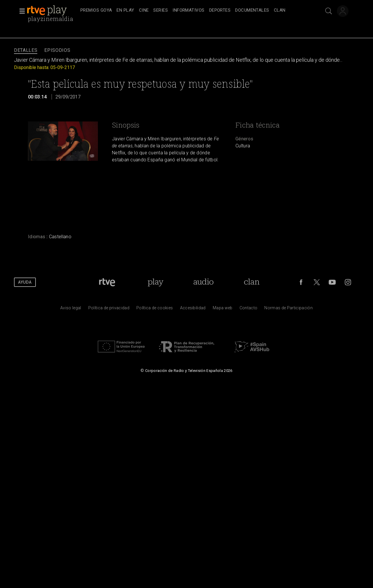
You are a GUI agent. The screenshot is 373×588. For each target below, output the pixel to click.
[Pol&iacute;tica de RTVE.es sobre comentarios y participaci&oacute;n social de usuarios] (288, 309)
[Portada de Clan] (252, 282)
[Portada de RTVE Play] (155, 282)
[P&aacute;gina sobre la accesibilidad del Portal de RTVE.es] (193, 309)
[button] (20, 11)
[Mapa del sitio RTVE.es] (223, 309)
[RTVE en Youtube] (332, 282)
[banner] (52, 10)
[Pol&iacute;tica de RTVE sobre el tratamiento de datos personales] (109, 309)
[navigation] (193, 10)
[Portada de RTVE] (107, 282)
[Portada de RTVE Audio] (204, 282)
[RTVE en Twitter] (317, 282)
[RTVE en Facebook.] (301, 282)
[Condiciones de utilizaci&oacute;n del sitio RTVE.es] (71, 309)
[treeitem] (96, 11)
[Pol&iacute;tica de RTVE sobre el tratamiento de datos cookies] (155, 309)
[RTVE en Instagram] (348, 282)
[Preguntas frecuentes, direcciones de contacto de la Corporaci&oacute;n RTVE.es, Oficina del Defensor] (249, 309)
